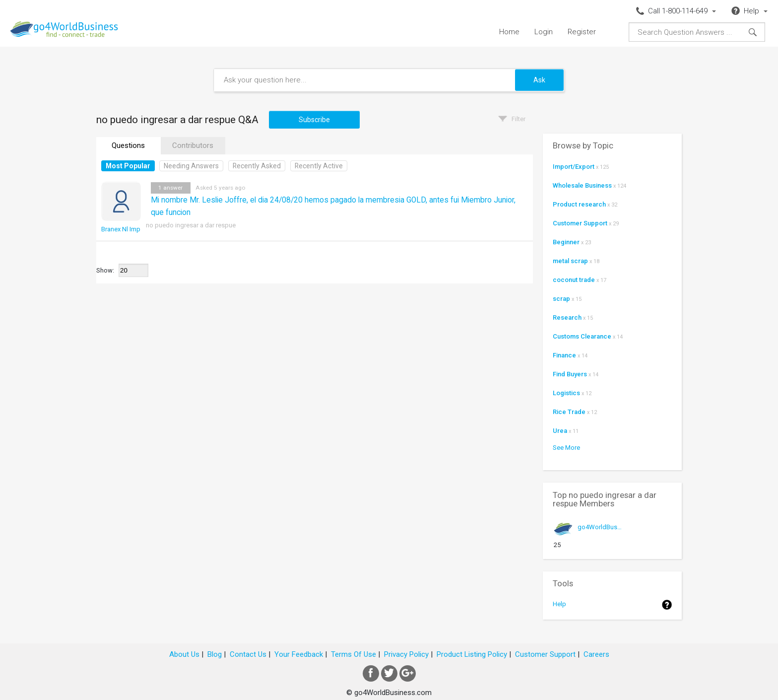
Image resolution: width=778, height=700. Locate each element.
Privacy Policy (406, 654)
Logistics (566, 393)
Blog (215, 654)
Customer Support (580, 223)
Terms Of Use (354, 654)
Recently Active (319, 166)
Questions (128, 145)
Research (567, 317)
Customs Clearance (582, 336)
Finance (564, 355)
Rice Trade (569, 412)
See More (566, 448)
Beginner (566, 242)
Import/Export (574, 167)
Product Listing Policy (472, 654)
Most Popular (128, 166)
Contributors (193, 145)
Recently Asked (257, 166)
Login (544, 32)
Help (559, 604)
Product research (579, 204)
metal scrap (570, 261)
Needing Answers (191, 166)
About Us (184, 654)
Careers (596, 654)
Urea (560, 431)
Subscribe (314, 120)
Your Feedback (299, 654)
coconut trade (574, 280)
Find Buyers (570, 374)
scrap (561, 299)
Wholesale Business (582, 185)
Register (582, 32)
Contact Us (248, 654)
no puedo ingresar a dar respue (191, 225)
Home (509, 32)
